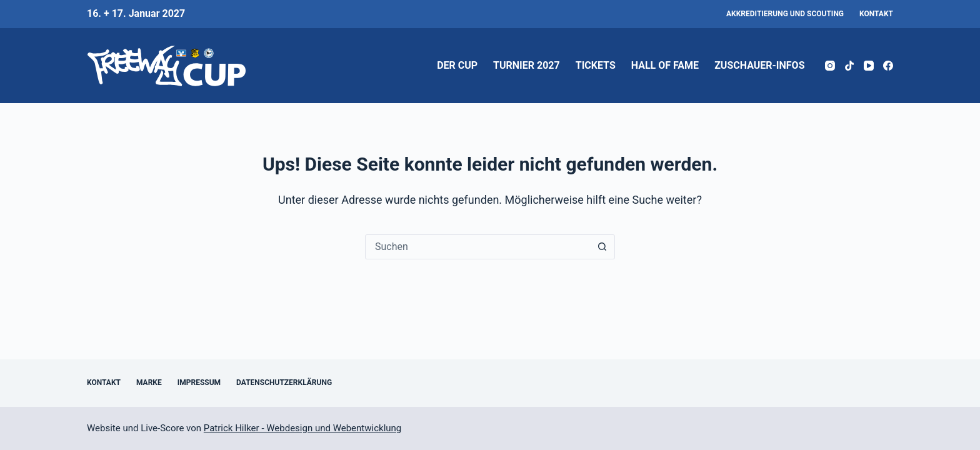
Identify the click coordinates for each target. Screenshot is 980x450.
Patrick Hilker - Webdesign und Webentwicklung (302, 428)
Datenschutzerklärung (284, 382)
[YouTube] (869, 66)
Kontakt (876, 14)
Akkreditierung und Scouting (785, 14)
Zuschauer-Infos (759, 65)
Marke (149, 382)
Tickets (596, 65)
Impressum (199, 382)
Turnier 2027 (527, 65)
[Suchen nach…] (477, 247)
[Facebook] (888, 66)
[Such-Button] (602, 247)
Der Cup (457, 65)
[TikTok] (849, 66)
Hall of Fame (665, 65)
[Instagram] (830, 66)
